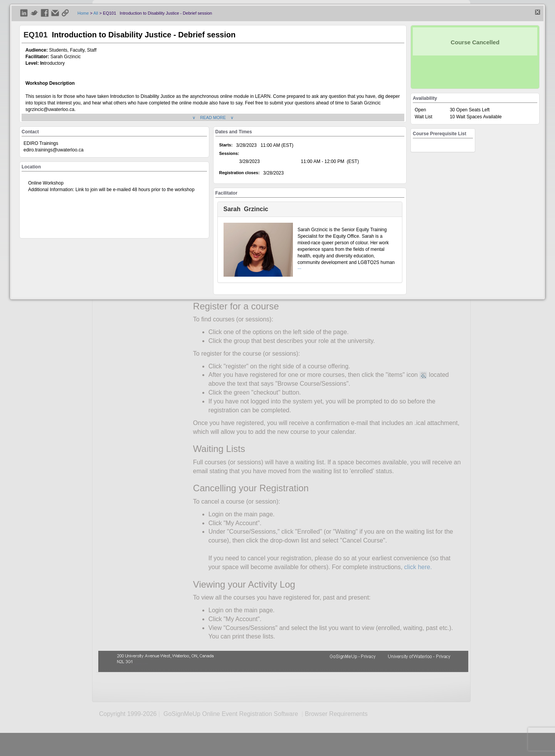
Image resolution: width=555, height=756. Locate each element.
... (299, 267)
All (96, 13)
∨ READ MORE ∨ (213, 118)
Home (83, 13)
